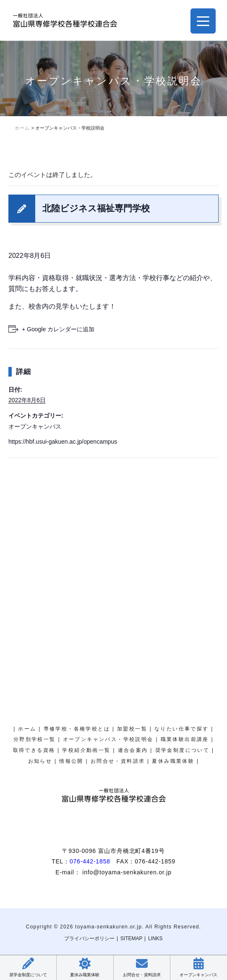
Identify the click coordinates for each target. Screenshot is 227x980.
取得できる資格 (34, 750)
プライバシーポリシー (89, 938)
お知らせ (40, 761)
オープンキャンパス (35, 426)
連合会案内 (133, 750)
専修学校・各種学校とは (77, 729)
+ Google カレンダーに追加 (58, 329)
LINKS (155, 938)
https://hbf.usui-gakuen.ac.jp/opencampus (63, 442)
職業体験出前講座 (185, 739)
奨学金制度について (183, 750)
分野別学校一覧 (35, 739)
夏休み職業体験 (173, 761)
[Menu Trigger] (203, 21)
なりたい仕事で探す (182, 729)
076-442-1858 (90, 861)
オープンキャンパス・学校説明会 (108, 739)
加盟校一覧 (132, 729)
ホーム (27, 729)
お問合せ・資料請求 (118, 761)
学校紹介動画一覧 (86, 750)
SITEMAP (132, 938)
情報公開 (71, 761)
